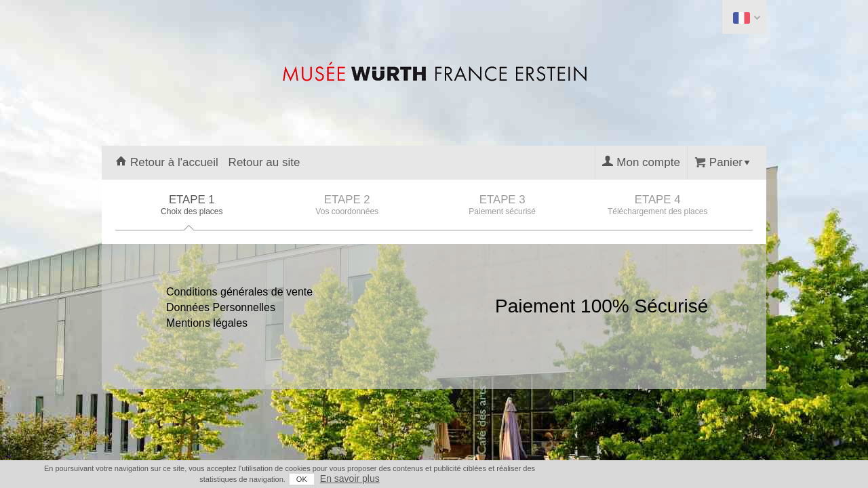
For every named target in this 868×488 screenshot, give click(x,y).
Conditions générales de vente (239, 292)
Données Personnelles (221, 307)
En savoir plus (740, 479)
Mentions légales (207, 323)
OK (692, 479)
